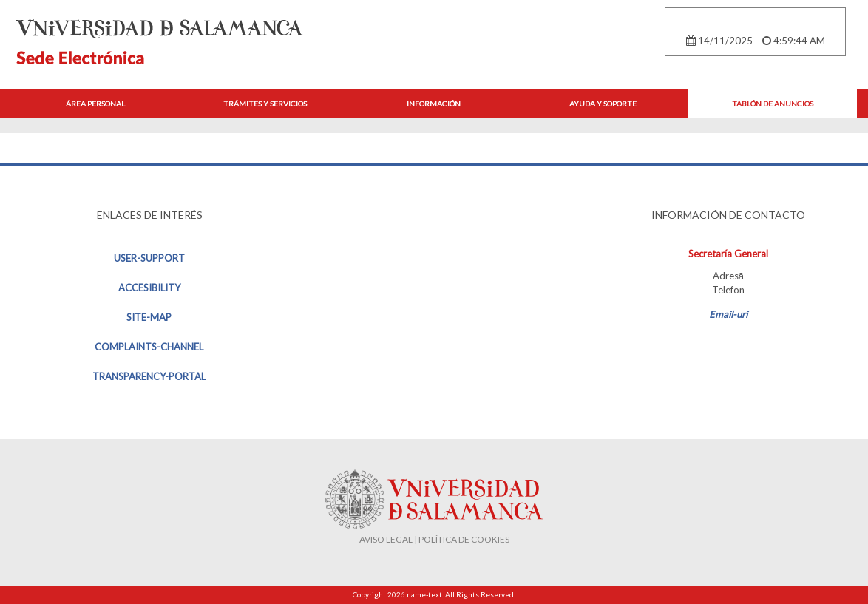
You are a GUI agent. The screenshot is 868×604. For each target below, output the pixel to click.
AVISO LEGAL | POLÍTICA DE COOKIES (434, 539)
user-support (149, 258)
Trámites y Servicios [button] (265, 104)
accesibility (149, 288)
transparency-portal (149, 376)
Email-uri (728, 314)
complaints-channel (149, 347)
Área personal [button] (95, 104)
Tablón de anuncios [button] (773, 104)
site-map (149, 317)
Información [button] (434, 104)
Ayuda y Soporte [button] (603, 104)
